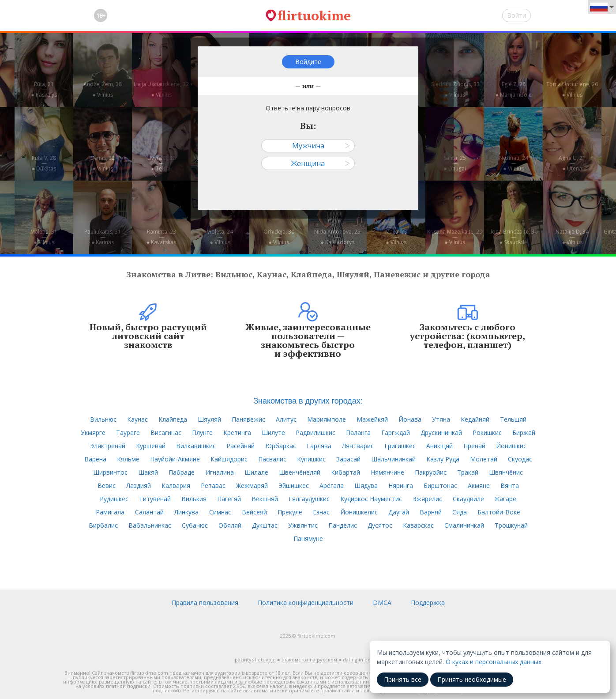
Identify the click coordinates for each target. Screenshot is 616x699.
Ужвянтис (303, 525)
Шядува (366, 486)
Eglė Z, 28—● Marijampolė (513, 89)
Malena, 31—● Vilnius (44, 237)
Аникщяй (439, 446)
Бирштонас (440, 486)
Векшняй (265, 499)
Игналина (220, 472)
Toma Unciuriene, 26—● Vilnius (572, 89)
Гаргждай (396, 433)
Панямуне (308, 538)
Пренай (474, 446)
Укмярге (93, 433)
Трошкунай (511, 525)
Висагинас (166, 433)
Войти (516, 15)
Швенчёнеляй (300, 472)
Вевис (107, 486)
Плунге (202, 433)
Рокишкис (487, 433)
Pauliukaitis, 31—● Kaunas (103, 237)
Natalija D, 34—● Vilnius (572, 237)
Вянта (510, 486)
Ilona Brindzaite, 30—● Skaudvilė (513, 237)
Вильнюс (103, 419)
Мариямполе (327, 419)
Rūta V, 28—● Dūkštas (44, 163)
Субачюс (195, 525)
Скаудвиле (468, 499)
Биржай (524, 433)
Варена (95, 459)
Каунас (137, 419)
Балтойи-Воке (499, 512)
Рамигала (110, 512)
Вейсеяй (254, 512)
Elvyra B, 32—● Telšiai (162, 163)
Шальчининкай (393, 459)
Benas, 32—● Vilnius (103, 163)
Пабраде (182, 472)
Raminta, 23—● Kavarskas (161, 237)
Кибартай (346, 472)
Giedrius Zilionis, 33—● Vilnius (455, 89)
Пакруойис (431, 472)
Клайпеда (173, 419)
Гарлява (319, 446)
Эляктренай (108, 446)
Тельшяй (513, 419)
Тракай (468, 472)
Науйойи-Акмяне (175, 459)
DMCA (382, 603)
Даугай (399, 512)
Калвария (176, 486)
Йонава (410, 419)
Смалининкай (464, 525)
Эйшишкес (294, 486)
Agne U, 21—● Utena (572, 163)
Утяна (441, 419)
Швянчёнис (506, 472)
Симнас (220, 512)
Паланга (358, 433)
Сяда (460, 512)
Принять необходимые (472, 679)
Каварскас (418, 525)
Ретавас (213, 486)
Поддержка (428, 603)
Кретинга (237, 433)
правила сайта (338, 690)
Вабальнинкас (150, 525)
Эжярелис (427, 499)
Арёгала (332, 486)
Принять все (403, 679)
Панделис (343, 525)
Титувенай (155, 499)
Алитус (286, 419)
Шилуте (273, 433)
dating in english (362, 659)
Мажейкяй (372, 419)
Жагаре (505, 499)
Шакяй (148, 472)
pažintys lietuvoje (255, 659)
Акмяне (479, 486)
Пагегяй (229, 499)
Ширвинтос (110, 472)
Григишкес (400, 446)
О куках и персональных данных (494, 662)
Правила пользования (205, 603)
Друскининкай (441, 433)
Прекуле (290, 512)
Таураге (128, 433)
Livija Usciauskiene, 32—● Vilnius (161, 89)
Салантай (149, 512)
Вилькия (194, 499)
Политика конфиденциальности (306, 603)
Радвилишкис (316, 433)
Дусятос (380, 525)
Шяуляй (209, 419)
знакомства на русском (309, 659)
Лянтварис (358, 446)
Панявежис (248, 419)
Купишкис (311, 459)
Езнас (321, 512)
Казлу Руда (443, 459)
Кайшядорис (229, 459)
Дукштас (265, 525)
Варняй (431, 512)
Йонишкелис (359, 512)
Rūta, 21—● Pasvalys (44, 89)
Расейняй (240, 446)
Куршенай (151, 446)
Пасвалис (272, 459)
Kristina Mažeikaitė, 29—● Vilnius (455, 237)
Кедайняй (475, 419)
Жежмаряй (252, 486)
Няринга (401, 486)
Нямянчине (387, 472)
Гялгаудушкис (309, 499)
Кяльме (128, 459)
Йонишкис (511, 446)
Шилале (256, 472)
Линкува (186, 512)
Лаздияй (139, 486)
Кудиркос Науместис (371, 499)
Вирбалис (103, 525)
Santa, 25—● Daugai (455, 163)
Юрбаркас (281, 446)
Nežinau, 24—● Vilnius (514, 163)
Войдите (308, 62)
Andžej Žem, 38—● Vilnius (103, 89)
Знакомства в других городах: (308, 401)
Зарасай (348, 459)
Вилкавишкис (196, 446)
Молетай (484, 459)
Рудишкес (114, 499)
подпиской (166, 690)
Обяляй (230, 525)
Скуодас (520, 459)
